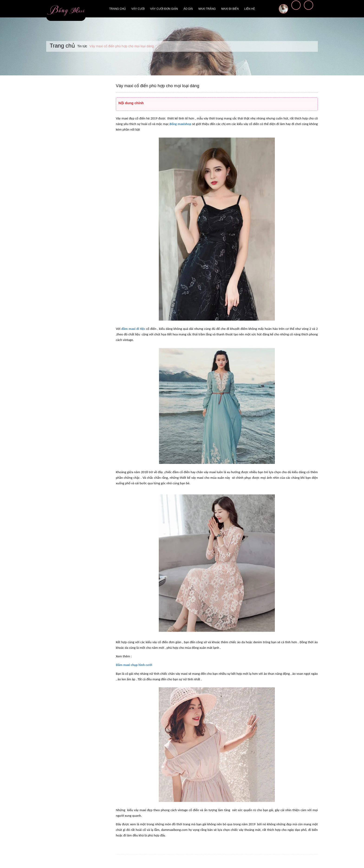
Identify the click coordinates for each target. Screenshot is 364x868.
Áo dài (188, 9)
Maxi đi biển (230, 9)
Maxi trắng (207, 9)
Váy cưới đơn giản (164, 9)
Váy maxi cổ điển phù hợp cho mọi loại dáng (157, 86)
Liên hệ (250, 9)
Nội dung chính (131, 103)
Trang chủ (117, 9)
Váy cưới (138, 9)
